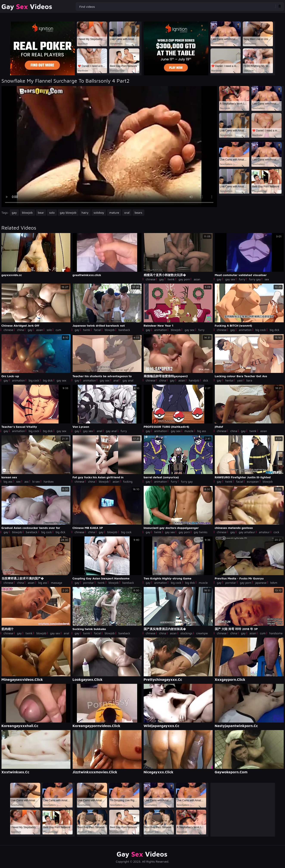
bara (249, 380)
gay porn (184, 279)
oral (127, 212)
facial (97, 330)
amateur (264, 532)
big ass (202, 431)
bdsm (274, 583)
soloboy (99, 212)
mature (114, 212)
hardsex (49, 482)
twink (171, 279)
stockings (186, 633)
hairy (85, 212)
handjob (194, 380)
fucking (128, 482)
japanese (261, 583)
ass (26, 482)
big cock (261, 330)
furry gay (255, 279)
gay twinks (200, 532)
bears (138, 212)
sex (267, 279)
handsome (276, 633)
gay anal (128, 380)
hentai (229, 380)
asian (197, 279)
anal (116, 380)
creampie (202, 633)
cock (276, 532)
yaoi (240, 380)
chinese (151, 279)
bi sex (36, 482)
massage (56, 583)
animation (161, 330)
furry (242, 279)
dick (206, 380)
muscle (189, 431)
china (20, 330)
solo (52, 212)
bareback (124, 330)
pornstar (89, 583)
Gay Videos (27, 6)
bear (41, 212)
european (253, 482)
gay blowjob (68, 212)
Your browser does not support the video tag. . (109, 147)
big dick (275, 330)
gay (14, 212)
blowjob (27, 212)
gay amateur (247, 532)
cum (58, 330)
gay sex (230, 279)
